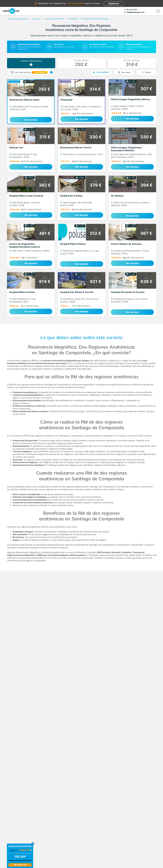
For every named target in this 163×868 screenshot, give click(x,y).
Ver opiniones (20, 865)
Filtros (148, 72)
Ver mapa (126, 72)
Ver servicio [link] (31, 120)
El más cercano (132, 63)
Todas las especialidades (17, 19)
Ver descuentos (31, 72)
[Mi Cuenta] (158, 11)
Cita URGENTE (103, 72)
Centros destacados (31, 63)
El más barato (81, 63)
